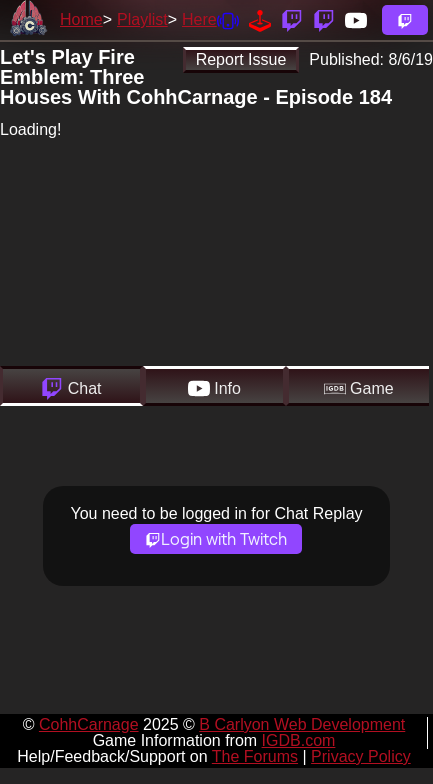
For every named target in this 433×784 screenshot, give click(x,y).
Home (81, 19)
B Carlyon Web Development (302, 724)
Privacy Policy (361, 756)
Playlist (142, 19)
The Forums (255, 756)
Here (199, 19)
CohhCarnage (89, 724)
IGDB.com (299, 740)
